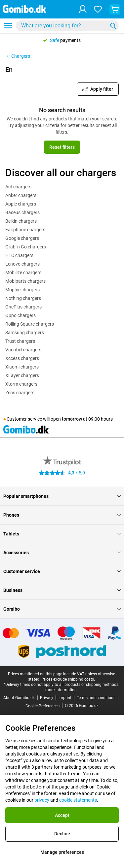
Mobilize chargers (23, 273)
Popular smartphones (62, 496)
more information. (62, 690)
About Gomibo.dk (19, 698)
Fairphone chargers (25, 230)
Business (62, 590)
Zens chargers (20, 393)
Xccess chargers (22, 358)
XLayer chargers (22, 375)
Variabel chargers (23, 350)
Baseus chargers (22, 212)
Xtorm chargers (21, 384)
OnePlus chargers (23, 307)
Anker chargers (21, 195)
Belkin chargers (21, 221)
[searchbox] (63, 26)
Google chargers (22, 238)
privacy (42, 800)
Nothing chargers (23, 298)
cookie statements (78, 800)
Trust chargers (20, 341)
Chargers (18, 56)
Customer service (62, 571)
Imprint (65, 698)
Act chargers (18, 187)
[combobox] (67, 26)
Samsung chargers (25, 333)
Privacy (47, 698)
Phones (62, 515)
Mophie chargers (22, 290)
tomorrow (72, 419)
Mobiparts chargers (25, 281)
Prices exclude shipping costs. (68, 679)
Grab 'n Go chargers (26, 247)
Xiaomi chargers (22, 367)
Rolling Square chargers (30, 324)
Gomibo (62, 609)
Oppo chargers (21, 315)
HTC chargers (19, 255)
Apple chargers (21, 204)
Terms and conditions (96, 698)
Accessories (62, 553)
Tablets (62, 534)
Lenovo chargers (22, 264)
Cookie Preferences (42, 706)
